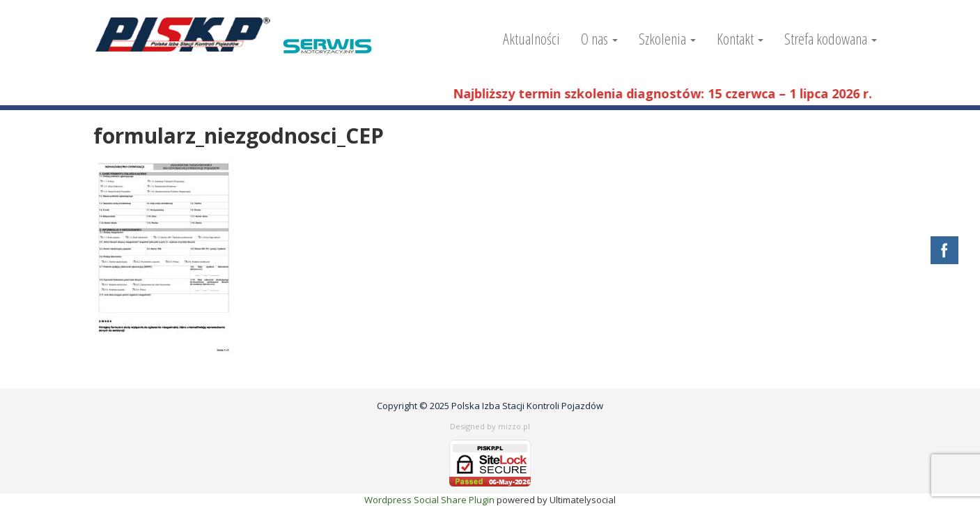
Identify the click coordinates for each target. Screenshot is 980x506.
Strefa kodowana (831, 38)
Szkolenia (667, 38)
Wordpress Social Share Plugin (430, 500)
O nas (599, 38)
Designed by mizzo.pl (490, 426)
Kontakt (740, 38)
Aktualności (531, 38)
